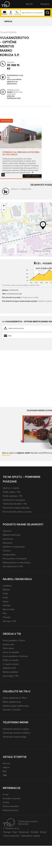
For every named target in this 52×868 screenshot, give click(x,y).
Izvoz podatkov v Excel (14, 640)
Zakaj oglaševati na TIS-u (15, 698)
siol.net (6, 763)
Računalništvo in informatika (16, 563)
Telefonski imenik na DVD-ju (17, 733)
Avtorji (6, 802)
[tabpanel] (21, 148)
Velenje (7, 605)
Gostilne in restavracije (14, 547)
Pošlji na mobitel (11, 660)
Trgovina (7, 531)
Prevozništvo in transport (15, 559)
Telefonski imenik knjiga (14, 737)
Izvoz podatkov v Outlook (15, 656)
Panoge (7, 832)
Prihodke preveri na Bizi (30, 297)
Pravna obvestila (11, 806)
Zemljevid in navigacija (14, 500)
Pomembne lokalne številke (16, 508)
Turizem (7, 551)
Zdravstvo (7, 543)
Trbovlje (7, 617)
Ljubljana (7, 586)
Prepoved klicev (11, 810)
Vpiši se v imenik (11, 488)
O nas (6, 794)
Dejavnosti (24, 832)
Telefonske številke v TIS (15, 504)
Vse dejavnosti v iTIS (13, 566)
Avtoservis (11, 32)
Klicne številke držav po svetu (17, 512)
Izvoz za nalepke (11, 652)
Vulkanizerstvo (26, 189)
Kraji (15, 832)
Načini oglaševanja (12, 702)
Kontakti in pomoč (11, 798)
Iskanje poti (8, 644)
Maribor (6, 590)
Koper (6, 601)
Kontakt (34, 832)
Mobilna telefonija (12, 535)
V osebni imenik (11, 664)
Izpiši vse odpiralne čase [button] (14, 97)
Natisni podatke (10, 672)
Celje (5, 594)
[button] (8, 4)
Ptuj (5, 613)
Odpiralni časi (9, 668)
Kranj (5, 598)
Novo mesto (9, 609)
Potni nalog (8, 648)
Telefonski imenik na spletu (16, 729)
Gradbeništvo (9, 555)
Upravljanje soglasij (30, 836)
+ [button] (4, 206)
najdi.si (6, 767)
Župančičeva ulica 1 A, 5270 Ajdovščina (15, 78)
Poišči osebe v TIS (12, 492)
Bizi (5, 771)
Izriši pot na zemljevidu (12, 83)
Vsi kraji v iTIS (9, 621)
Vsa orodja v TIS (10, 676)
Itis (2, 32)
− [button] (4, 210)
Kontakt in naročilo (12, 710)
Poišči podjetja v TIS (12, 496)
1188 (5, 775)
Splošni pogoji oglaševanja (16, 706)
